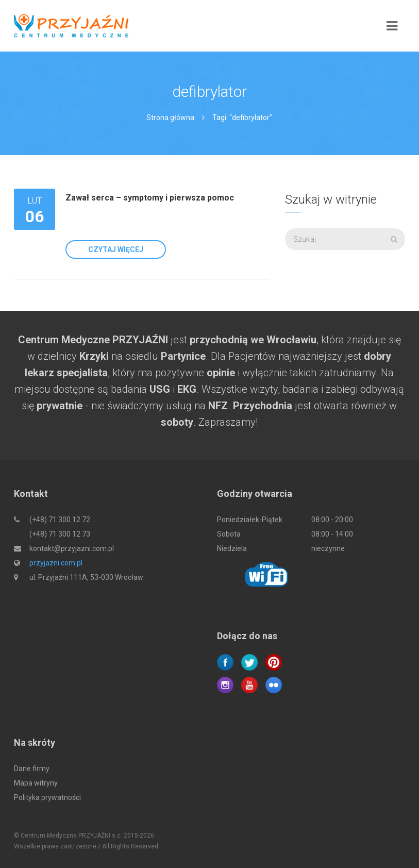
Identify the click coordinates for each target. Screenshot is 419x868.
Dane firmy (32, 769)
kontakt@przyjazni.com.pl (72, 548)
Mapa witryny (36, 783)
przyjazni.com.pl (56, 563)
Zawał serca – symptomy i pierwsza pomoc (150, 198)
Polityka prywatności (47, 797)
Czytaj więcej (116, 249)
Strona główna (170, 118)
